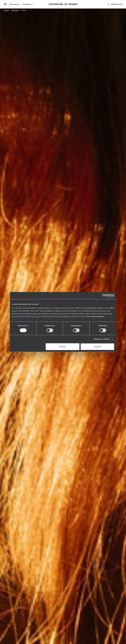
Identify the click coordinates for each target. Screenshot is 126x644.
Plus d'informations (95, 316)
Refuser (63, 347)
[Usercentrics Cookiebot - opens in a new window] (104, 296)
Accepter (97, 347)
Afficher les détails (102, 339)
